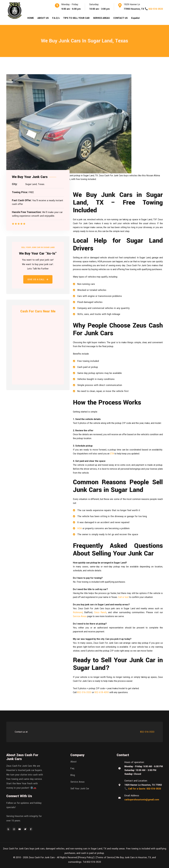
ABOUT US (43, 18)
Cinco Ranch (100, 612)
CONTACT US (120, 18)
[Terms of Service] (106, 857)
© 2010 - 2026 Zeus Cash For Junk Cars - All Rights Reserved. (45, 857)
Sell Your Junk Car (80, 789)
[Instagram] (14, 829)
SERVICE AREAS (101, 18)
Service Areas (80, 616)
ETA (112, 454)
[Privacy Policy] (86, 857)
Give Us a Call (38, 280)
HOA (80, 528)
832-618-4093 (102, 692)
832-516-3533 (84, 692)
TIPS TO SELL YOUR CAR (76, 18)
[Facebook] (31, 829)
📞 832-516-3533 (154, 9)
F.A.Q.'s (56, 18)
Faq (72, 768)
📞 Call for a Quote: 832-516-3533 (143, 789)
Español (135, 18)
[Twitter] (25, 829)
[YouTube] (20, 829)
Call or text (123, 597)
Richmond (78, 612)
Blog (73, 775)
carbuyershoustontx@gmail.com (142, 800)
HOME (31, 18)
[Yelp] (8, 829)
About (73, 762)
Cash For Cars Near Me (38, 311)
